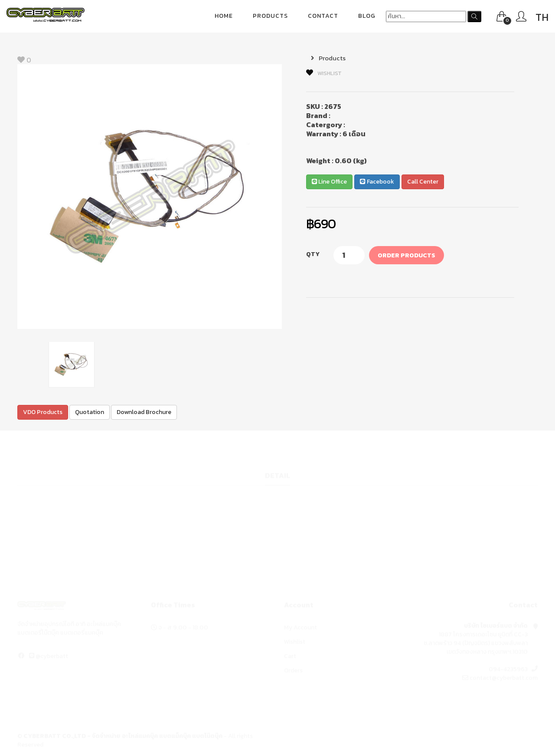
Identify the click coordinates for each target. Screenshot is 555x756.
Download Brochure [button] (144, 412)
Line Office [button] (329, 182)
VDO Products (43, 412)
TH (542, 17)
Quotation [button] (90, 412)
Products (270, 16)
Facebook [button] (377, 182)
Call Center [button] (423, 182)
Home (224, 16)
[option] (150, 197)
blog (367, 16)
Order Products (406, 255)
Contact (323, 16)
